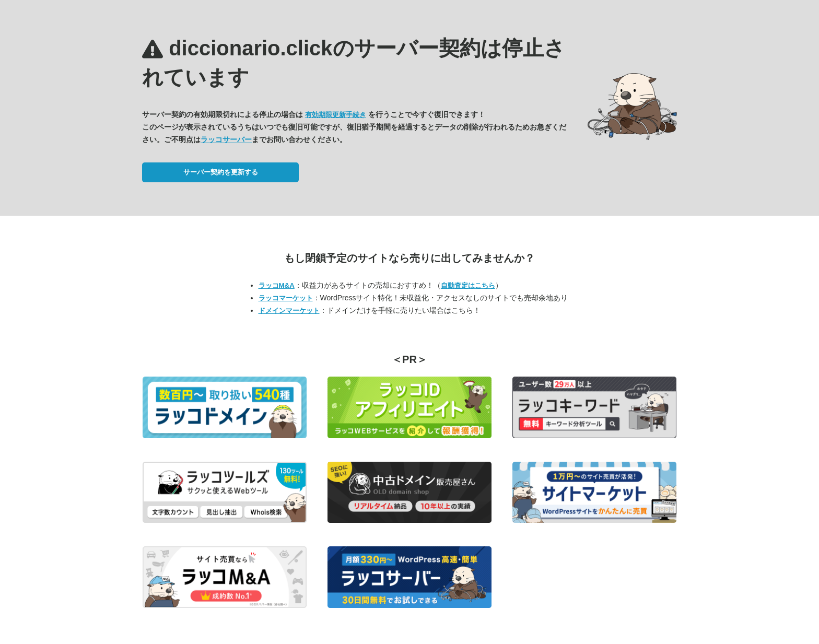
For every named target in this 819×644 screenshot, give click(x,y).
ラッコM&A (277, 285)
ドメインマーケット (289, 311)
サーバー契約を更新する (221, 172)
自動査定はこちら (468, 285)
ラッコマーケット (286, 298)
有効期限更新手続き (336, 115)
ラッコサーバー (226, 139)
